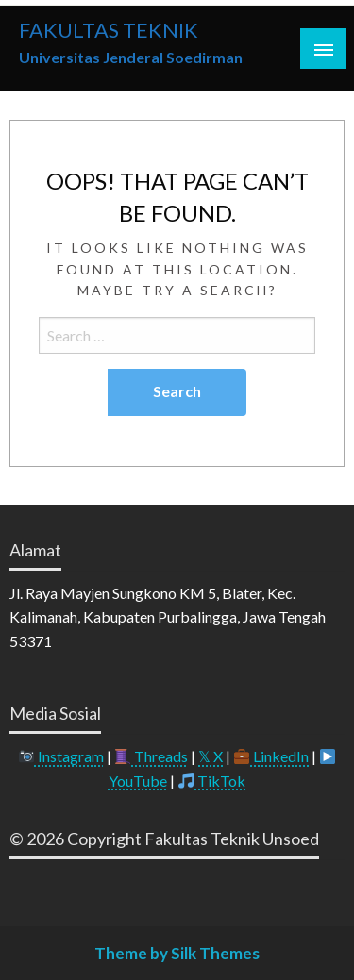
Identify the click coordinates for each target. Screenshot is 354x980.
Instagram (61, 756)
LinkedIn (271, 756)
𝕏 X (211, 756)
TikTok (212, 781)
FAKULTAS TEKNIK (109, 30)
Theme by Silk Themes (177, 953)
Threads (152, 756)
